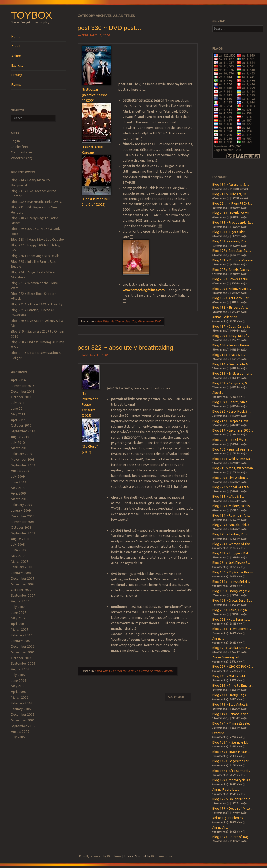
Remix (16, 85)
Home (16, 37)
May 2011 (18, 414)
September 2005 (23, 726)
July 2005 (18, 737)
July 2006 (18, 675)
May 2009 (18, 488)
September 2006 (23, 663)
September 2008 (23, 533)
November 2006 (23, 652)
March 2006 (20, 698)
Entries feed (20, 147)
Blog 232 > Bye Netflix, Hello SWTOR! (38, 202)
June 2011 (19, 408)
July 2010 (18, 443)
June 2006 (19, 681)
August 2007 (20, 601)
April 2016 (18, 380)
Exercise (17, 65)
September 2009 (23, 465)
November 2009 (23, 460)
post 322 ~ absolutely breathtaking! (126, 348)
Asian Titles (102, 321)
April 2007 (18, 624)
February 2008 (22, 567)
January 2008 (21, 573)
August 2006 (20, 669)
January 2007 (21, 641)
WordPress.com (162, 856)
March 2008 (20, 562)
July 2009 (18, 476)
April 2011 (18, 420)
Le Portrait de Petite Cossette (154, 671)
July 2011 (18, 403)
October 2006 (21, 658)
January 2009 (21, 511)
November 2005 (23, 720)
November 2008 (23, 522)
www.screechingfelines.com (144, 290)
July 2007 (18, 607)
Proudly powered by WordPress (100, 856)
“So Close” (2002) (91, 446)
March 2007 (20, 630)
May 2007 (18, 618)
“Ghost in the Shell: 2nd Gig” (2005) (96, 199)
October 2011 (21, 397)
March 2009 (20, 499)
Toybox (31, 15)
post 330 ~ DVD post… (110, 28)
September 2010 (23, 431)
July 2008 (18, 544)
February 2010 (22, 454)
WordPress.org (22, 158)
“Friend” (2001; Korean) (96, 147)
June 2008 (19, 550)
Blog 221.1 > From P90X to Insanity (37, 304)
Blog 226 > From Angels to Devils (35, 256)
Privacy (17, 75)
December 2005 (23, 714)
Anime (16, 56)
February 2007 (22, 635)
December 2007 (23, 579)
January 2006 (21, 709)
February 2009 (22, 505)
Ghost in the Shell (149, 321)
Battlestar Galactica (124, 321)
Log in (15, 141)
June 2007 (19, 613)
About (16, 46)
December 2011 (23, 392)
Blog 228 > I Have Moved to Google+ (38, 239)
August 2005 (20, 732)
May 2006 (18, 686)
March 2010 (20, 448)
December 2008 (23, 516)
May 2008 (18, 556)
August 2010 (20, 437)
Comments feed (23, 152)
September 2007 (23, 595)
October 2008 (21, 527)
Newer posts (178, 697)
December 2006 (23, 647)
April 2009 (18, 493)
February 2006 (22, 703)
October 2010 (21, 425)
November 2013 (23, 386)
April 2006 (18, 692)
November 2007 (23, 584)
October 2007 (21, 590)
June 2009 (19, 482)
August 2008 (20, 539)
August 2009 (20, 471)
